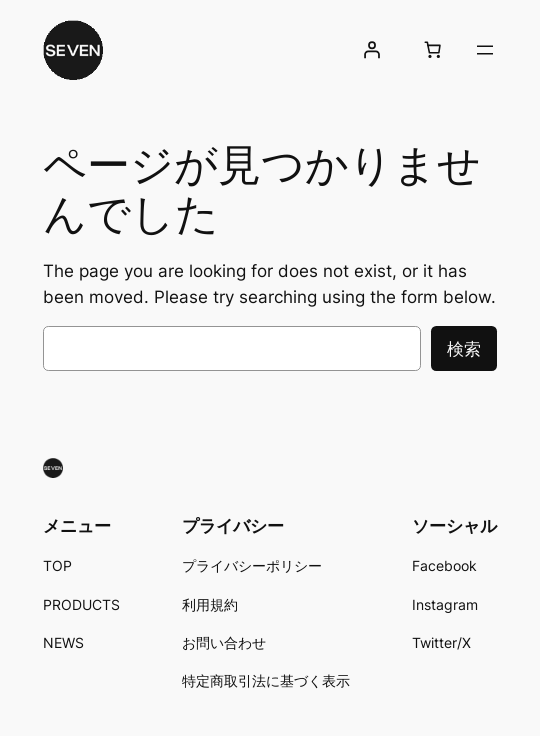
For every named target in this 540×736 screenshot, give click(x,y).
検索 (464, 349)
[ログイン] (372, 50)
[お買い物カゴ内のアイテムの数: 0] (433, 50)
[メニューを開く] (485, 50)
